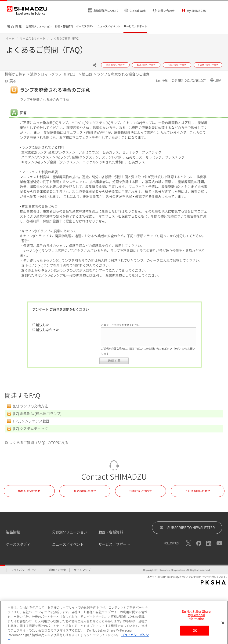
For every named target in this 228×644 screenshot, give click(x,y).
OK (195, 632)
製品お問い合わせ (85, 491)
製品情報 (13, 532)
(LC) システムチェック (30, 429)
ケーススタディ (18, 544)
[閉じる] (223, 624)
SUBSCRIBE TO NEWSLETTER (187, 528)
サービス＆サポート (33, 38)
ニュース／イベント (68, 544)
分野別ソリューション (70, 532)
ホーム (10, 38)
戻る (13, 81)
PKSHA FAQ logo (213, 582)
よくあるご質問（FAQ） (66, 38)
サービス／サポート (114, 544)
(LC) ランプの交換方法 (30, 406)
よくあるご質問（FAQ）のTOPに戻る (39, 443)
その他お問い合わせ (198, 491)
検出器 (87, 74)
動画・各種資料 (111, 532)
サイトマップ (82, 570)
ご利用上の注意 (56, 570)
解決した (43, 325)
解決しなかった (47, 330)
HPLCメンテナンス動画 (31, 421)
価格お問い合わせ (29, 491)
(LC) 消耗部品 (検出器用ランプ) (37, 414)
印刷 (218, 80)
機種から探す (15, 74)
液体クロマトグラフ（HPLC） (54, 74)
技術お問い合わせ (141, 491)
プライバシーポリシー (25, 570)
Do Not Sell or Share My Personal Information (196, 617)
